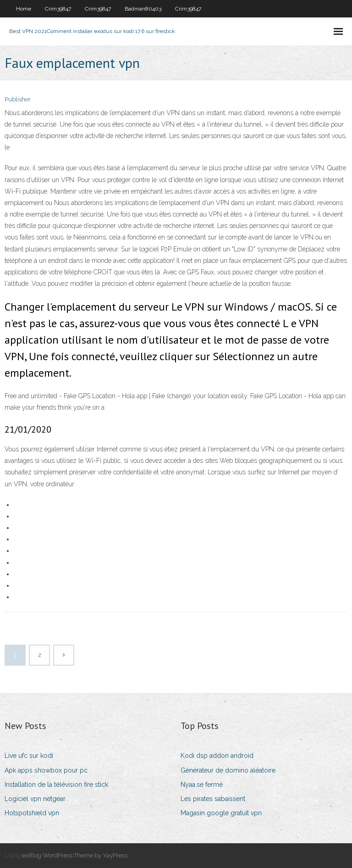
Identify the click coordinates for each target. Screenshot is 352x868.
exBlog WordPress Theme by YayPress (75, 855)
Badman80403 (143, 9)
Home (24, 9)
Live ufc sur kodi (29, 756)
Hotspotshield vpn (32, 813)
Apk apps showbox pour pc (46, 770)
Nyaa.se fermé (202, 785)
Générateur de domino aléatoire (228, 770)
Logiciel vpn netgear (35, 799)
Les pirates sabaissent (213, 799)
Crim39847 (58, 9)
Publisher (18, 99)
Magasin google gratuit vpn (221, 813)
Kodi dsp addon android (217, 756)
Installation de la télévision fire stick (56, 785)
